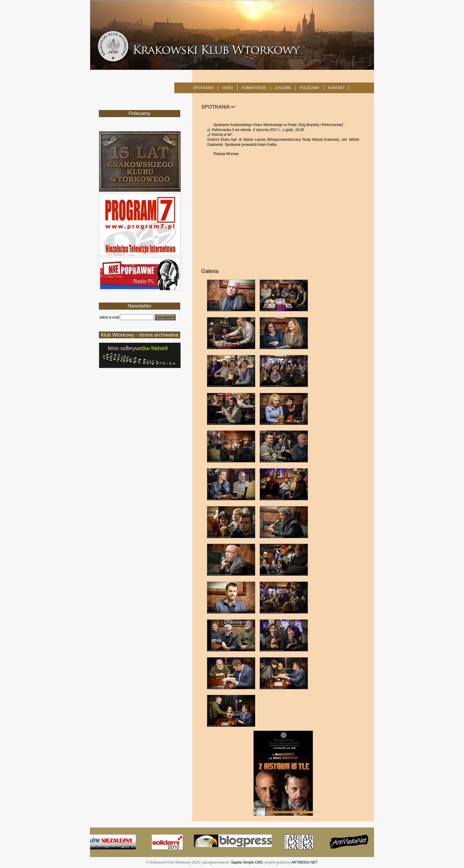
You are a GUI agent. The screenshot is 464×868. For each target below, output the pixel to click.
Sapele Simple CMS (247, 862)
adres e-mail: (110, 317)
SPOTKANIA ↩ (218, 107)
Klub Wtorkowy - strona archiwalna (140, 335)
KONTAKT (336, 88)
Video (228, 88)
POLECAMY (310, 88)
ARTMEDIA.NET (305, 862)
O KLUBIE (283, 88)
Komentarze (254, 88)
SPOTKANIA (203, 88)
